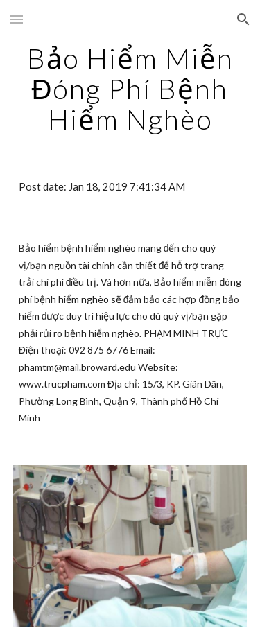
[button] (17, 19)
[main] (130, 89)
